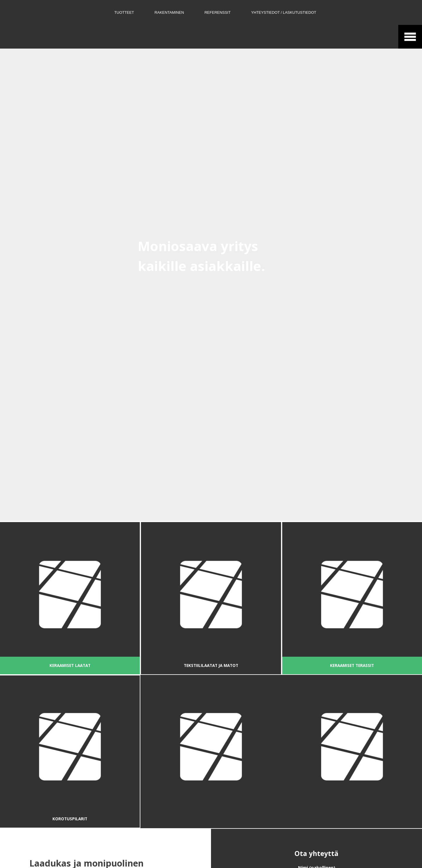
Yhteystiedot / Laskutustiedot (284, 12)
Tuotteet (124, 12)
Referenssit (218, 12)
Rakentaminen (169, 12)
